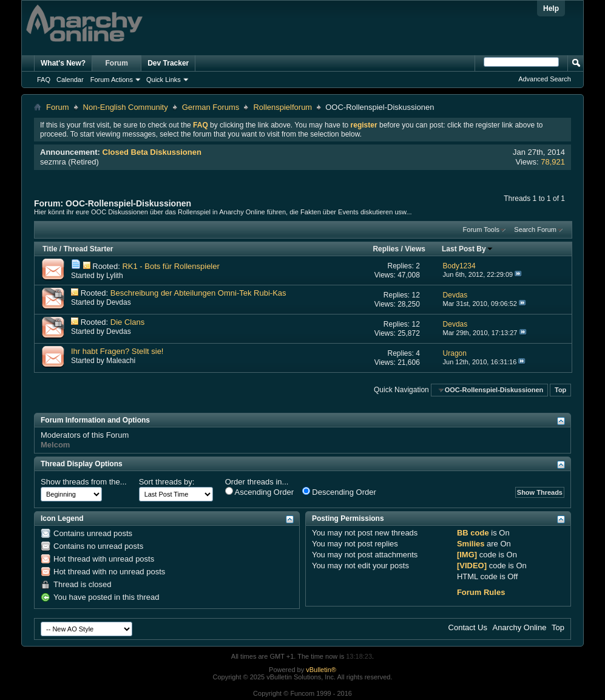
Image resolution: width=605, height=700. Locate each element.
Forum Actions (112, 80)
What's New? (63, 63)
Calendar (70, 80)
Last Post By (468, 249)
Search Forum (535, 229)
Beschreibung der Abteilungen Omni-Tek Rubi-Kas (198, 293)
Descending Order (339, 492)
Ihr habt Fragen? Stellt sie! (117, 351)
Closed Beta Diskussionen (152, 152)
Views (415, 249)
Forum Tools (481, 229)
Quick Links (164, 80)
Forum (117, 63)
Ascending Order (259, 492)
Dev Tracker (168, 63)
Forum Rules (481, 592)
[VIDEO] (472, 566)
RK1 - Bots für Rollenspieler (171, 266)
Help (551, 8)
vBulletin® (321, 670)
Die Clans (127, 322)
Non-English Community (126, 107)
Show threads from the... (84, 482)
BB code (473, 533)
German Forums (211, 107)
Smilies (471, 544)
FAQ (44, 80)
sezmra (53, 162)
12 (416, 295)
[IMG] (467, 555)
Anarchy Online (520, 627)
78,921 (553, 162)
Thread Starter (88, 249)
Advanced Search (545, 79)
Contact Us (468, 627)
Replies (386, 249)
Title (50, 249)
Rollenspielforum (282, 107)
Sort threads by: (167, 482)
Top (560, 390)
